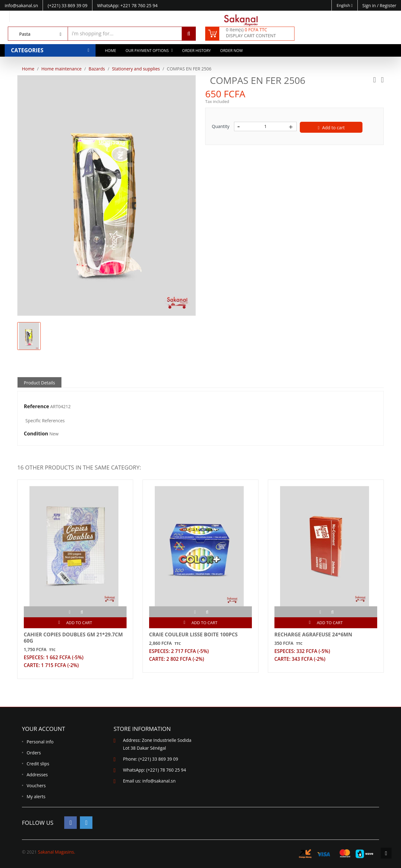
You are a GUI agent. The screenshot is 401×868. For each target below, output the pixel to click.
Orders (34, 753)
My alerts (36, 797)
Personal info (40, 742)
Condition (36, 434)
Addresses (37, 775)
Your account (44, 729)
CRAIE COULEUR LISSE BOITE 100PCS (193, 634)
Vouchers (36, 786)
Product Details (39, 383)
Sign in (370, 5)
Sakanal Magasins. (57, 852)
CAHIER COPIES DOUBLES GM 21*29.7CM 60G (73, 638)
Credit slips (38, 764)
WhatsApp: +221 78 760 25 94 (127, 5)
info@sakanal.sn (159, 781)
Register (388, 5)
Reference (36, 407)
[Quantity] (265, 126)
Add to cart (331, 128)
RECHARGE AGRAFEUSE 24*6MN (313, 634)
